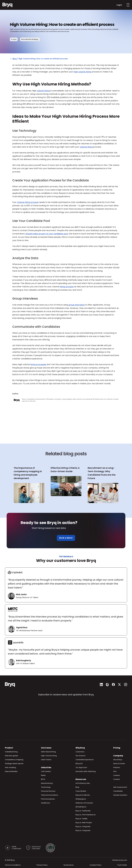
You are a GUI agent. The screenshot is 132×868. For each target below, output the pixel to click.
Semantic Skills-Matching (86, 771)
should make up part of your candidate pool (47, 234)
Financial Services (48, 791)
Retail (43, 775)
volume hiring (43, 91)
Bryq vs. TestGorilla (83, 811)
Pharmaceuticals (48, 799)
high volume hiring (82, 72)
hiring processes (38, 364)
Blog (15, 59)
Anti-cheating (10, 767)
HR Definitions (81, 807)
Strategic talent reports (14, 764)
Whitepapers (81, 799)
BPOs (43, 779)
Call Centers (46, 771)
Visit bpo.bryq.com (120, 860)
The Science (80, 756)
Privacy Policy (42, 865)
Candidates (118, 791)
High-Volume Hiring (49, 756)
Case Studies (81, 791)
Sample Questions (121, 795)
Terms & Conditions (13, 865)
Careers (117, 775)
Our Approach (81, 767)
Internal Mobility (11, 771)
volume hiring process (28, 202)
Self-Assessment (120, 787)
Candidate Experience (85, 760)
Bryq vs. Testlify (81, 819)
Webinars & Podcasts (84, 803)
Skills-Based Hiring (48, 752)
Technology (46, 787)
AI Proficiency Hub (83, 783)
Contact (116, 779)
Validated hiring (11, 752)
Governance (69, 865)
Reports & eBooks (83, 795)
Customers (80, 752)
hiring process (67, 287)
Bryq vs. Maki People (84, 823)
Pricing (117, 748)
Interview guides (12, 756)
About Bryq (118, 760)
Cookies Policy (95, 865)
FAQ (115, 771)
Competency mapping (14, 760)
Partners (117, 767)
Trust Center (122, 865)
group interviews (77, 305)
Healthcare (46, 803)
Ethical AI (79, 764)
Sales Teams (46, 760)
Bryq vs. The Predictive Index (87, 815)
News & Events (119, 764)
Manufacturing (47, 783)
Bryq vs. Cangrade (83, 826)
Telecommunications (50, 795)
